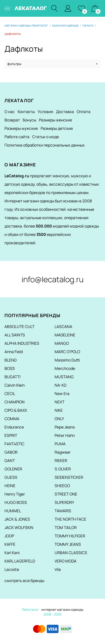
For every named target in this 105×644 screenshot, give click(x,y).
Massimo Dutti (67, 360)
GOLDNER (13, 469)
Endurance (14, 427)
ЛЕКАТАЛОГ (31, 8)
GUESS (11, 477)
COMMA (12, 419)
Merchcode (65, 368)
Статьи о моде (46, 137)
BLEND (11, 360)
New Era (62, 393)
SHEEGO (62, 486)
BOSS (10, 368)
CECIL (10, 393)
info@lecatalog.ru (53, 279)
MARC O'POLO (67, 352)
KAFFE (10, 544)
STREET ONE (66, 494)
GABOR (11, 452)
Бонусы (29, 120)
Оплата (84, 112)
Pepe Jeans (65, 427)
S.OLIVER (63, 469)
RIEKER (61, 460)
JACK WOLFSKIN (19, 527)
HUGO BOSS (16, 502)
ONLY (59, 419)
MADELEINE (65, 335)
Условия (45, 112)
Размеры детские (57, 128)
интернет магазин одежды (62, 610)
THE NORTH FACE (70, 519)
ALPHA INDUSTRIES (22, 343)
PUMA (60, 444)
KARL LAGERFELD (20, 561)
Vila (58, 569)
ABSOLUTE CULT (19, 326)
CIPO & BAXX (16, 410)
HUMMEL (13, 511)
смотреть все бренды (24, 580)
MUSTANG (64, 377)
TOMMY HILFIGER (70, 536)
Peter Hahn (65, 435)
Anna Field (14, 352)
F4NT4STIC (14, 444)
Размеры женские (55, 120)
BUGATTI (12, 377)
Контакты (26, 112)
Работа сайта (17, 137)
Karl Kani (12, 553)
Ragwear (63, 452)
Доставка (65, 112)
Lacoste (12, 569)
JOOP (9, 536)
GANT (10, 460)
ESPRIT (11, 435)
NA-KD (60, 385)
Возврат (12, 120)
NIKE (59, 410)
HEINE (10, 486)
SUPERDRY (64, 502)
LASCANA (63, 326)
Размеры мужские (21, 128)
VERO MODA (66, 561)
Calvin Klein (15, 385)
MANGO (62, 343)
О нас (10, 112)
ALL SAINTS (15, 335)
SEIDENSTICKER (69, 477)
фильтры (53, 64)
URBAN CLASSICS (71, 553)
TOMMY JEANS (68, 544)
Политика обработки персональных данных (45, 145)
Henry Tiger (15, 494)
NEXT (60, 402)
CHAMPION (15, 402)
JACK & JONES (17, 519)
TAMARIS (63, 511)
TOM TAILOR (66, 527)
